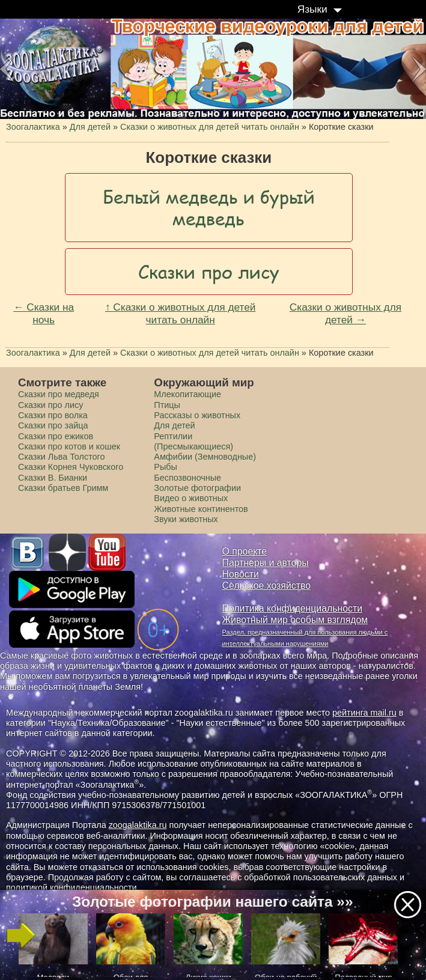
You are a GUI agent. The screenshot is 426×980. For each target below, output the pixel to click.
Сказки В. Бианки (53, 478)
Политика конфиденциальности (293, 608)
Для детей (174, 425)
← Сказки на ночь (44, 313)
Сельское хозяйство (266, 586)
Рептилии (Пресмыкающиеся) (193, 441)
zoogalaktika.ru (138, 825)
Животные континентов (201, 509)
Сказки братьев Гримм (63, 488)
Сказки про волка (53, 415)
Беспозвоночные (187, 478)
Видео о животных (191, 498)
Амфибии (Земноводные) (205, 457)
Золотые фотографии (197, 488)
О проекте (245, 551)
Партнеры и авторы (266, 563)
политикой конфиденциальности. (73, 887)
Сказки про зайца (53, 425)
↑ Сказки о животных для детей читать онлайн (181, 313)
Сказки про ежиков (56, 436)
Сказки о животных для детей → (345, 313)
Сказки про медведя (59, 394)
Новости (241, 574)
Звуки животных (186, 519)
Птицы (167, 405)
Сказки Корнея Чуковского (71, 467)
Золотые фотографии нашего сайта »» (212, 902)
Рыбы (166, 467)
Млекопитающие (187, 394)
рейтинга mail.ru (364, 713)
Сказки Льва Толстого (62, 457)
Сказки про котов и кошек (69, 446)
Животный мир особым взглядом (295, 620)
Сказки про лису (50, 405)
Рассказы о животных (197, 415)
